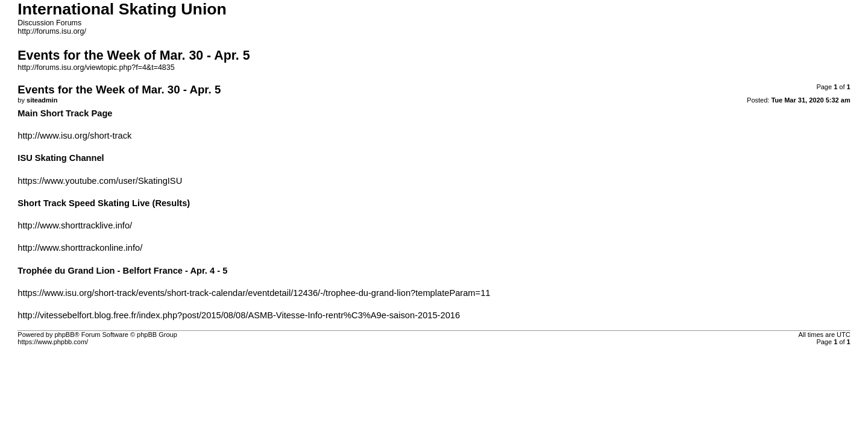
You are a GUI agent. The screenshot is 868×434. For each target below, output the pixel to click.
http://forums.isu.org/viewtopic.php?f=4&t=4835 (96, 68)
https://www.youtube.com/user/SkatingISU (100, 181)
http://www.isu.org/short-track (74, 136)
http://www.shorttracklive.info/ (75, 225)
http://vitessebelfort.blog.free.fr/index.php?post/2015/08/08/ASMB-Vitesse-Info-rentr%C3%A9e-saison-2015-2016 (239, 315)
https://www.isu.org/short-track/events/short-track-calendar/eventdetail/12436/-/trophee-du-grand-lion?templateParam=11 (254, 293)
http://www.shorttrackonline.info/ (80, 248)
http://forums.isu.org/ (52, 31)
